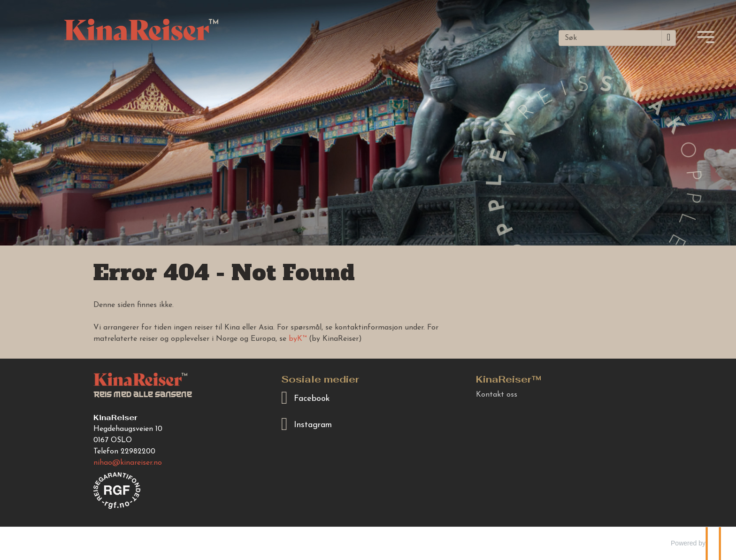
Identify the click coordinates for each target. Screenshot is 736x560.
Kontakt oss (497, 395)
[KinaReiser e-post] (128, 463)
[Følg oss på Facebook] (368, 398)
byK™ (298, 339)
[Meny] (706, 37)
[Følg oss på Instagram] (368, 425)
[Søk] (610, 38)
